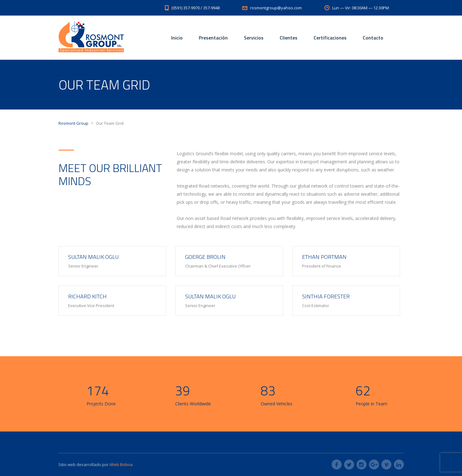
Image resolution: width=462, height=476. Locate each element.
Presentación (213, 38)
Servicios (254, 38)
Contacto (373, 38)
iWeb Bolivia (121, 464)
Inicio (177, 38)
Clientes (289, 38)
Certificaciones (330, 38)
